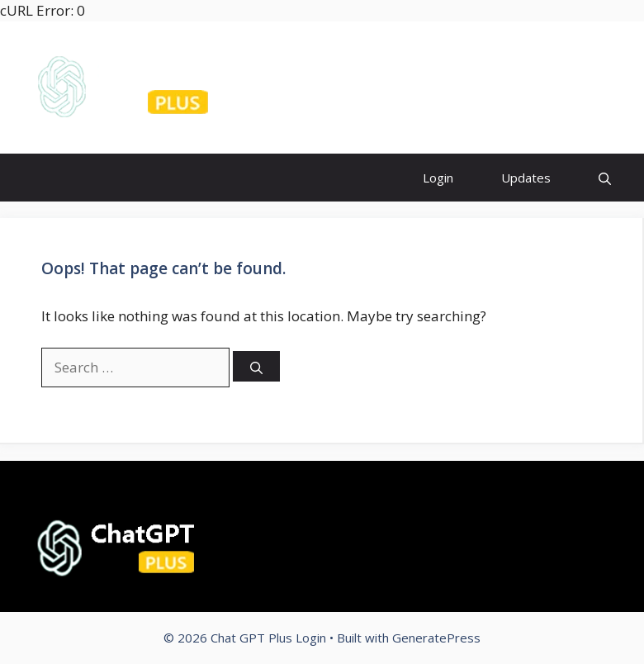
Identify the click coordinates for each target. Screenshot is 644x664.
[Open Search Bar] (605, 177)
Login (438, 178)
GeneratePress (436, 638)
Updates (526, 178)
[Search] (256, 366)
